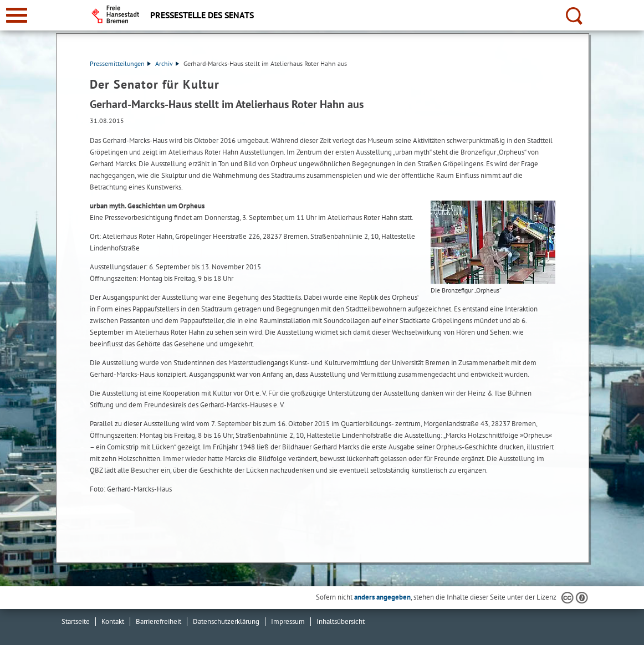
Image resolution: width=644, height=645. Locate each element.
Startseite (76, 621)
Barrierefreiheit (159, 621)
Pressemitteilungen (120, 63)
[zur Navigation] (17, 15)
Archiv (167, 63)
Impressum (288, 621)
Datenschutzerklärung (226, 621)
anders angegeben (382, 597)
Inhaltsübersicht (341, 621)
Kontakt (113, 621)
